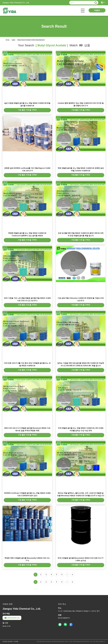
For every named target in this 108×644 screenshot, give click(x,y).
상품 (13, 40)
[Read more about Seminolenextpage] (67, 582)
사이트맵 (16, 641)
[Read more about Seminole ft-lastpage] (72, 582)
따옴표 (97, 10)
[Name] (96, 3)
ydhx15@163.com (12, 618)
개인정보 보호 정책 (7, 641)
